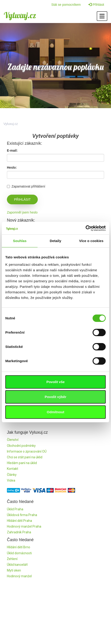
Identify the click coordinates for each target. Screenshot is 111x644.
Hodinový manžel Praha (24, 526)
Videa (11, 480)
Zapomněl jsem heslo (22, 212)
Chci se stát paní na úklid (25, 457)
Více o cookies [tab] (91, 241)
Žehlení (12, 559)
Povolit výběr (55, 397)
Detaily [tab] (55, 241)
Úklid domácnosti (19, 553)
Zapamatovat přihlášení (26, 186)
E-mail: (12, 150)
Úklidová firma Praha (22, 515)
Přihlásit (96, 5)
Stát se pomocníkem (66, 5)
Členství (13, 440)
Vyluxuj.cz (20, 15)
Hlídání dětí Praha (19, 521)
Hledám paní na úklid (22, 463)
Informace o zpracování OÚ (27, 451)
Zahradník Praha (19, 532)
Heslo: (12, 167)
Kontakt (13, 469)
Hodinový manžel (19, 576)
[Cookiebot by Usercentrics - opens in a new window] (86, 228)
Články (12, 475)
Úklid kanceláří (17, 565)
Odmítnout (55, 412)
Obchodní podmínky (21, 446)
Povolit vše (55, 382)
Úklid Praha (15, 509)
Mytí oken (14, 570)
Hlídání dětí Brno (19, 547)
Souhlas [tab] (20, 241)
